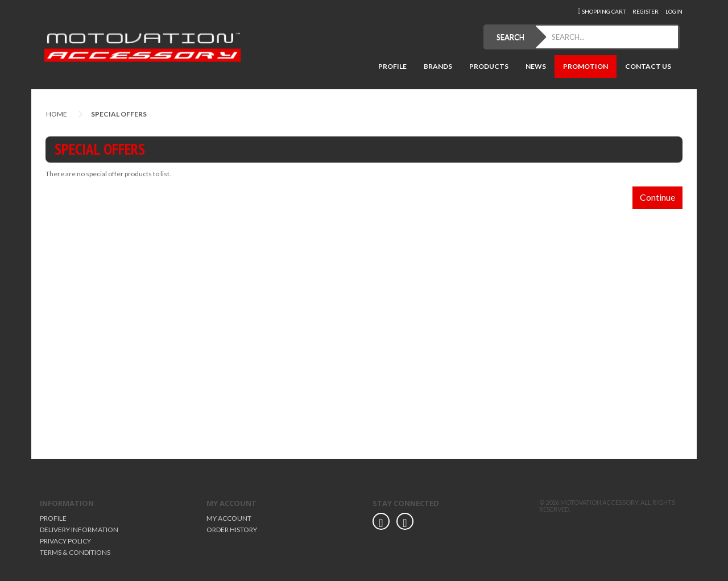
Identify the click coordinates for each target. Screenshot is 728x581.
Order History (232, 530)
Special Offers (119, 114)
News (536, 66)
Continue (657, 197)
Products (489, 66)
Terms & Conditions (75, 552)
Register (646, 11)
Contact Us (648, 66)
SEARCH (510, 37)
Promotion (586, 66)
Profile (392, 66)
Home (57, 114)
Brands (438, 66)
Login (674, 11)
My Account (229, 518)
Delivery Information (79, 530)
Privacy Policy (65, 541)
